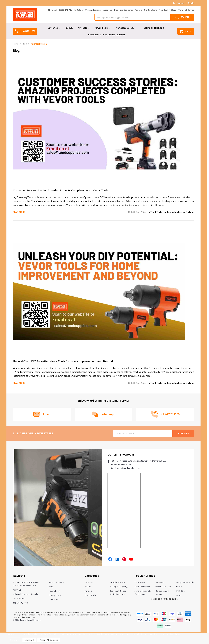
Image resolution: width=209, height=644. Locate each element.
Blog (51, 587)
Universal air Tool (163, 587)
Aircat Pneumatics (142, 587)
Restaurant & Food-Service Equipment (107, 35)
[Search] (182, 17)
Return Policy (55, 591)
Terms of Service (186, 10)
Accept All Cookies (49, 640)
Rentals (69, 28)
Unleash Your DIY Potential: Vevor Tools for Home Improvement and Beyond (63, 361)
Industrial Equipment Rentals (128, 10)
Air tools (82, 28)
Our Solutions (151, 10)
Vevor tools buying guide (164, 599)
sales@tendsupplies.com (128, 468)
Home (16, 44)
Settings (14, 640)
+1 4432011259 (125, 464)
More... (179, 595)
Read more (19, 212)
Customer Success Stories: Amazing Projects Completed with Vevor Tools (60, 190)
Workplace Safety (125, 28)
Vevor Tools (140, 582)
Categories (92, 576)
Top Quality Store (168, 10)
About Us (108, 10)
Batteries (52, 28)
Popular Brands (145, 576)
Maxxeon (159, 582)
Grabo (179, 587)
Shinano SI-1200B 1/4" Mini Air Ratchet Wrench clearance (75, 10)
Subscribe (183, 433)
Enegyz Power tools (185, 582)
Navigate (19, 576)
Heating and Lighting (153, 28)
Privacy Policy (55, 595)
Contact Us (54, 600)
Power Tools (101, 28)
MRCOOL (180, 591)
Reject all (29, 640)
